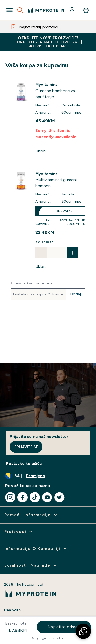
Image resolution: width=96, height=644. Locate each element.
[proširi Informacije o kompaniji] (36, 549)
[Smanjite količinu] (41, 253)
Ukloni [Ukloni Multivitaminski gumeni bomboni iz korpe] (41, 267)
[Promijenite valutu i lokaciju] (48, 476)
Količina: (45, 242)
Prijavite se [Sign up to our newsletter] (26, 447)
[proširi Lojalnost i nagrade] (31, 565)
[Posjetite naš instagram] (10, 497)
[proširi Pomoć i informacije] (31, 515)
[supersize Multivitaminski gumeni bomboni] (60, 216)
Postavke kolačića (24, 463)
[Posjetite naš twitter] (59, 497)
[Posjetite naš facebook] (23, 497)
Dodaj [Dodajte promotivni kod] (76, 294)
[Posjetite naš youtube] (47, 497)
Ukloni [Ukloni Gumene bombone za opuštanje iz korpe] (41, 151)
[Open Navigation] (9, 10)
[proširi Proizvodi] (19, 532)
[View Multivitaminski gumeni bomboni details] (60, 180)
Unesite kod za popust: (33, 283)
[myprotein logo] (46, 10)
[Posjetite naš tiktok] (35, 497)
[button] (83, 631)
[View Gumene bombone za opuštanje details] (60, 91)
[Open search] (20, 10)
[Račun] (73, 10)
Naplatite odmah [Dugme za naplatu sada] (64, 627)
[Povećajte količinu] (73, 253)
